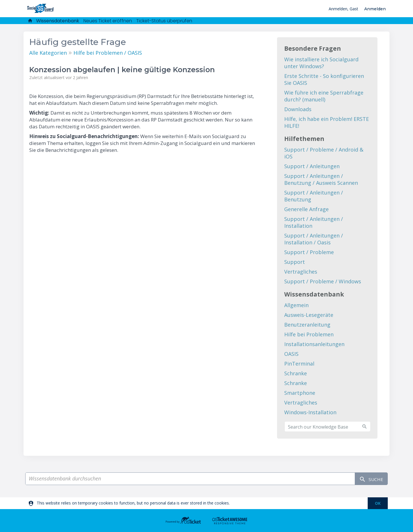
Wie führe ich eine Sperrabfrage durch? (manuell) (324, 96)
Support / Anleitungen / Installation (314, 222)
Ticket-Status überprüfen (164, 21)
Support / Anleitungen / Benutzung (314, 196)
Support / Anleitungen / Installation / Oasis (314, 239)
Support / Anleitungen (312, 166)
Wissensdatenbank (58, 21)
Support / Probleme (309, 252)
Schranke (296, 373)
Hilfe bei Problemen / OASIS (108, 53)
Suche (369, 479)
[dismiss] (378, 503)
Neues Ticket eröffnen (108, 21)
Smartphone (300, 393)
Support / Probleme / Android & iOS (324, 153)
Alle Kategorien (48, 53)
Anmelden (375, 9)
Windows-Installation (310, 412)
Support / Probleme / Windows (323, 281)
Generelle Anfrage (306, 209)
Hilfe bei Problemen (309, 334)
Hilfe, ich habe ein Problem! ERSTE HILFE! (327, 122)
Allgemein (296, 305)
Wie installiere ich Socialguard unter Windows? (321, 63)
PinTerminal (299, 364)
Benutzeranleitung (307, 325)
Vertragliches (301, 272)
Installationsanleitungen (314, 344)
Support (295, 262)
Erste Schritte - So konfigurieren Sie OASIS (324, 79)
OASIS (291, 354)
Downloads (298, 109)
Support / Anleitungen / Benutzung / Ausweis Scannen (321, 179)
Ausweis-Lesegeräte (309, 315)
